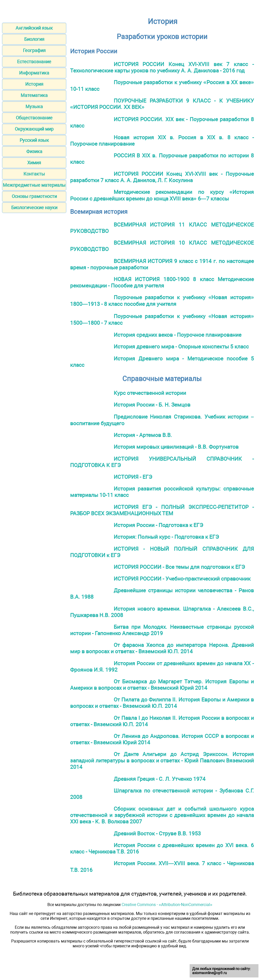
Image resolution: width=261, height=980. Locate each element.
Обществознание (34, 118)
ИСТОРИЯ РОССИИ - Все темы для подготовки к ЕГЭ (179, 567)
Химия (34, 163)
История (34, 84)
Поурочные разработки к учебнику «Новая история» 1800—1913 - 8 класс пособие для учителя (162, 301)
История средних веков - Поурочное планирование (178, 335)
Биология (34, 39)
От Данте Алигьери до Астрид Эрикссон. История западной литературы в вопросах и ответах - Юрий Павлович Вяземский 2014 (162, 761)
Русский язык (34, 140)
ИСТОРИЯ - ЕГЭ (133, 477)
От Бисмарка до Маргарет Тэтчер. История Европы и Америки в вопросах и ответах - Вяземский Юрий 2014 (162, 685)
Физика (34, 151)
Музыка (34, 106)
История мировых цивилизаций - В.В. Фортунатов (176, 447)
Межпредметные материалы (34, 185)
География (34, 50)
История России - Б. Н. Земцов (152, 405)
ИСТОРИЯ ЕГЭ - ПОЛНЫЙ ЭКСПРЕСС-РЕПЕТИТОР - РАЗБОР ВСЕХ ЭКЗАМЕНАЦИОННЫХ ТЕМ (162, 510)
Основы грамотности (34, 196)
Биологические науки (34, 208)
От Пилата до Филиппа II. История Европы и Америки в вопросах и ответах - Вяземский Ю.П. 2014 (162, 703)
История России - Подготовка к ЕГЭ (158, 525)
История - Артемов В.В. (143, 435)
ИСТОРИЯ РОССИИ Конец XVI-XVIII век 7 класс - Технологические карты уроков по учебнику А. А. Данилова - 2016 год (162, 67)
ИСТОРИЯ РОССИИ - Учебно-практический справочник (182, 579)
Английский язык (34, 28)
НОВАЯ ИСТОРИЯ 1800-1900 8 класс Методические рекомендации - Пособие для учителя (162, 282)
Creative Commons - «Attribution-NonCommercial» (167, 905)
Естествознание (34, 62)
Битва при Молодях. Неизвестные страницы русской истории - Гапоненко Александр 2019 (162, 630)
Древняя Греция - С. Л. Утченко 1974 (160, 779)
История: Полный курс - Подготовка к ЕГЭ (166, 537)
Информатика (34, 73)
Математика (34, 95)
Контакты (34, 174)
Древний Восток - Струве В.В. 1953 (157, 833)
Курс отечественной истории (150, 393)
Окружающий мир (34, 129)
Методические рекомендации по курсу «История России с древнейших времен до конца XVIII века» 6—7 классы (162, 195)
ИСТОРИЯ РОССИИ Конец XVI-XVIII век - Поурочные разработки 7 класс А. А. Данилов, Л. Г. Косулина (162, 177)
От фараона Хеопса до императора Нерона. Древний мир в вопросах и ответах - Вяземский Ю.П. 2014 (162, 648)
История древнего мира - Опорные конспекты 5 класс (181, 347)
